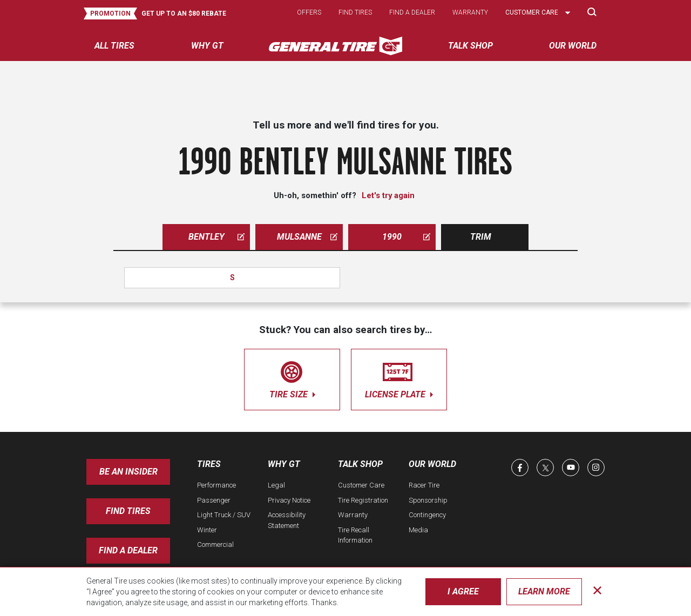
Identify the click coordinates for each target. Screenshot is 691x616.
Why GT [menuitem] (207, 46)
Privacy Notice (289, 500)
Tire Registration (363, 500)
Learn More (544, 591)
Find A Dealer (128, 550)
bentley (217, 237)
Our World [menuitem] (573, 46)
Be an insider (128, 472)
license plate (399, 378)
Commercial (215, 544)
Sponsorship (428, 500)
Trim (481, 237)
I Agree (463, 591)
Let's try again (388, 195)
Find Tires (128, 511)
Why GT (284, 464)
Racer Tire (424, 485)
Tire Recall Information (355, 535)
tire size (292, 378)
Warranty (470, 12)
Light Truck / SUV (224, 515)
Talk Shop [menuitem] (470, 46)
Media (418, 530)
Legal (276, 485)
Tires (209, 464)
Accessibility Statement (287, 520)
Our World (432, 464)
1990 (406, 237)
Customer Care (361, 485)
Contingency (427, 515)
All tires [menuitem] (114, 46)
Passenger (214, 500)
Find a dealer (412, 12)
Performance (216, 485)
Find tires (355, 12)
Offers (309, 12)
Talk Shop (360, 464)
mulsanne (307, 237)
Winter (207, 530)
